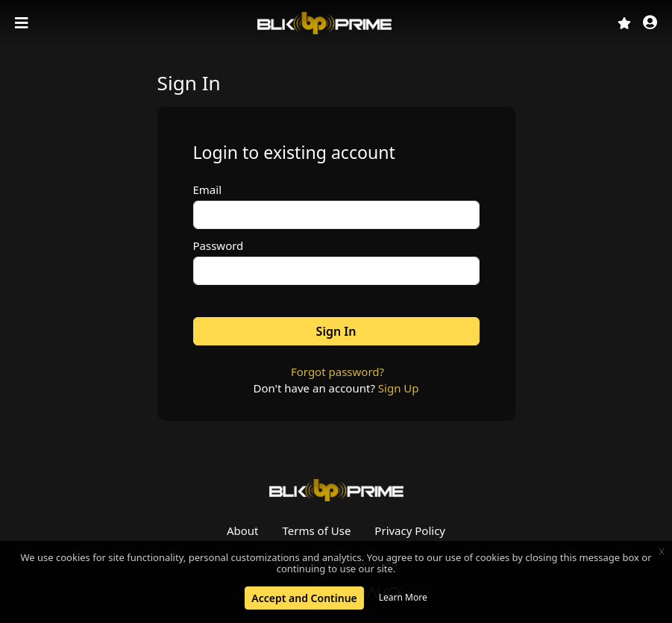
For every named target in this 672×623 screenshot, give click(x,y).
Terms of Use (317, 530)
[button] (650, 24)
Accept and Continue (304, 598)
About (243, 530)
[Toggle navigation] (23, 23)
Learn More (403, 597)
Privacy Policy (410, 530)
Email (208, 190)
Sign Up (399, 388)
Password (219, 245)
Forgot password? (337, 372)
